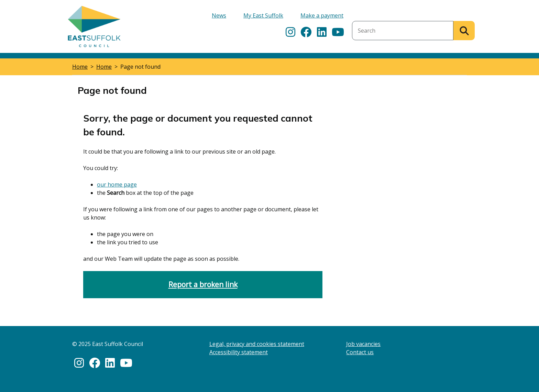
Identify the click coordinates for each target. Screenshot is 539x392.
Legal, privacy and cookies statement (257, 344)
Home (80, 67)
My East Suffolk (263, 15)
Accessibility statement (239, 352)
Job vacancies (363, 344)
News (219, 15)
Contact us (360, 352)
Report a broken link (203, 284)
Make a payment (322, 15)
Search (361, 17)
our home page (117, 184)
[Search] (464, 31)
